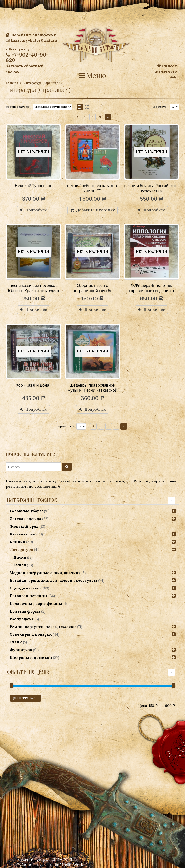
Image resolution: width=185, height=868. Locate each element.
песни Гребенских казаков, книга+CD (92, 188)
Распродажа (22, 619)
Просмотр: (159, 107)
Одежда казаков (26, 588)
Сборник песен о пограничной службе (92, 288)
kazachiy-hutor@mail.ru (31, 40)
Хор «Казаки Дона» (33, 385)
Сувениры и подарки (31, 634)
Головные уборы (26, 511)
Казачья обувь (24, 534)
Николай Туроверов (34, 186)
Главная (12, 83)
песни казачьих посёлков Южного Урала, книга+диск (34, 288)
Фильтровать (26, 698)
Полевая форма (25, 611)
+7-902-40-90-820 (27, 57)
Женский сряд (24, 526)
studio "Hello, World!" (67, 865)
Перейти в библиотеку (31, 35)
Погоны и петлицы (29, 596)
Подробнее (36, 210)
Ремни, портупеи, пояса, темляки (43, 627)
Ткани (16, 642)
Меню (92, 76)
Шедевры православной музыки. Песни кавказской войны (92, 390)
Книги (20, 565)
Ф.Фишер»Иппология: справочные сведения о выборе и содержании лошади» (151, 293)
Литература (21, 550)
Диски (20, 557)
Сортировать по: (18, 107)
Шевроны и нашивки (31, 658)
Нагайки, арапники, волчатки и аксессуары (53, 580)
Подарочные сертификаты (36, 604)
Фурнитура (21, 650)
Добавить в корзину (96, 210)
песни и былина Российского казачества (151, 188)
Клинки (17, 542)
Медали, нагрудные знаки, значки (44, 573)
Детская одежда (25, 519)
